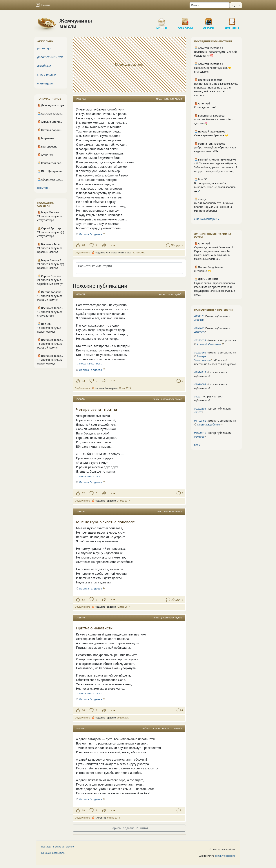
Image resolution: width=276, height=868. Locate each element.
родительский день (51, 57)
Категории (185, 20)
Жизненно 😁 (203, 271)
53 (83, 381)
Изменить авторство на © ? (215, 342)
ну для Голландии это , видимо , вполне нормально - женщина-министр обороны (214, 207)
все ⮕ (197, 445)
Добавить (232, 20)
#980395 (81, 512)
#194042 (199, 328)
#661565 (199, 437)
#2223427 (200, 340)
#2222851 (200, 409)
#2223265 (200, 352)
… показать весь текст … (90, 364)
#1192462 (200, 421)
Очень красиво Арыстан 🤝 (211, 135)
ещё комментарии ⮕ (207, 219)
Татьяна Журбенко (208, 424)
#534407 (81, 294)
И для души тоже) (205, 107)
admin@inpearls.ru (225, 856)
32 (83, 493)
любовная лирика (173, 99)
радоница (44, 48)
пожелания (176, 728)
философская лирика (172, 399)
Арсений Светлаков (209, 344)
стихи (159, 99)
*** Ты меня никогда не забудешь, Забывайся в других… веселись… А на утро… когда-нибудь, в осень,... (216, 167)
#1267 (198, 396)
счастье (156, 728)
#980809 (81, 399)
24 (83, 710)
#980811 (81, 618)
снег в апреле (46, 75)
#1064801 (81, 99)
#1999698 (200, 384)
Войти (43, 5)
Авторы (209, 20)
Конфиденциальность (53, 853)
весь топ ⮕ (43, 188)
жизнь (162, 294)
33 (83, 599)
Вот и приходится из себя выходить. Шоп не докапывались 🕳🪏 (215, 187)
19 (83, 810)
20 (83, 245)
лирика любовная (173, 512)
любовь (146, 728)
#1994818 (200, 372)
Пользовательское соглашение (58, 847)
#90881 (199, 320)
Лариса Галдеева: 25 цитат (129, 828)
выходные (44, 66)
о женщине (45, 83)
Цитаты (162, 20)
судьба (179, 294)
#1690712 (200, 433)
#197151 (199, 316)
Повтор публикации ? (212, 318)
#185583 (199, 332)
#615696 (81, 728)
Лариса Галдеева (91, 234)
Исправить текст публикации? (211, 374)
